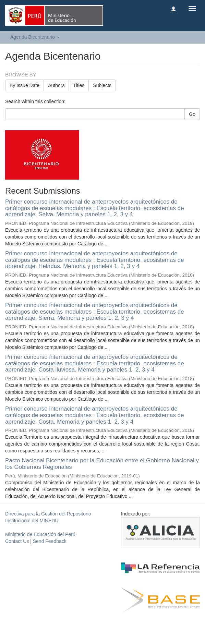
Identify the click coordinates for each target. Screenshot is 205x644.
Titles (79, 85)
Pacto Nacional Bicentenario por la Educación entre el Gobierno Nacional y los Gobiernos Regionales (102, 464)
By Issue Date (25, 85)
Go (192, 114)
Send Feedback (50, 541)
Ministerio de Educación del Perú (40, 534)
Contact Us (17, 541)
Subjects (102, 85)
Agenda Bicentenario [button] (35, 37)
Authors (56, 85)
